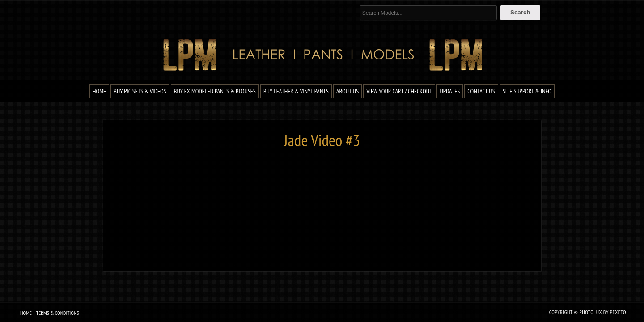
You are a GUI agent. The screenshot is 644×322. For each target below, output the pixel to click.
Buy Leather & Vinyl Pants (296, 91)
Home (99, 91)
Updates (450, 91)
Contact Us (481, 91)
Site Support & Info (527, 91)
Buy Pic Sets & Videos (140, 91)
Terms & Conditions (58, 313)
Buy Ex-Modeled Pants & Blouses (215, 91)
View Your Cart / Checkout (399, 91)
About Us (347, 91)
